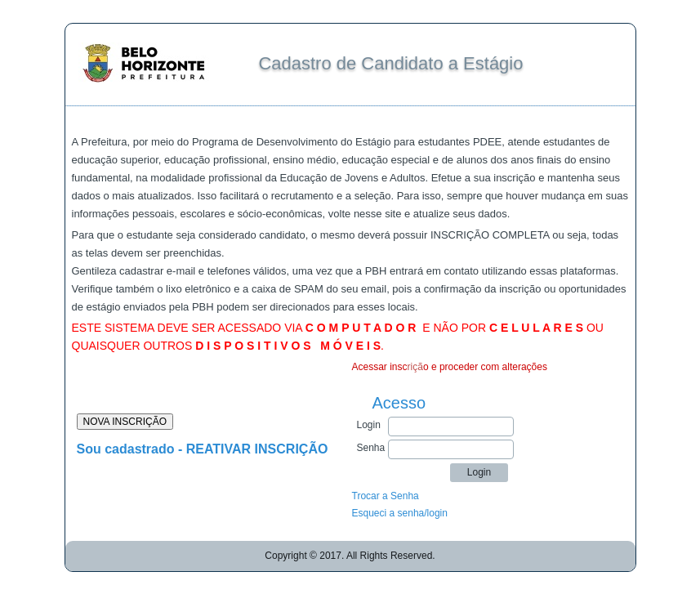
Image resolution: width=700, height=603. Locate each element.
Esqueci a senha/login (400, 513)
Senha (371, 448)
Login (369, 425)
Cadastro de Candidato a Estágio (390, 63)
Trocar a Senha (386, 496)
